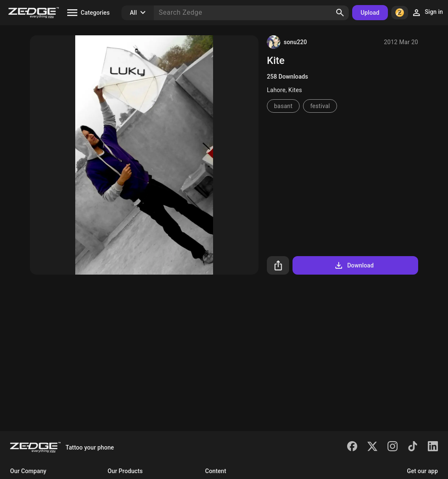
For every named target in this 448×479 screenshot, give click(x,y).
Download (354, 265)
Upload (370, 13)
